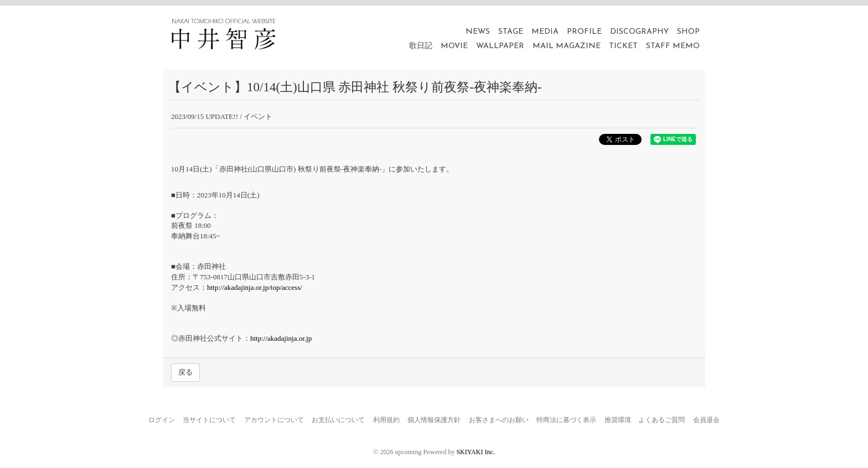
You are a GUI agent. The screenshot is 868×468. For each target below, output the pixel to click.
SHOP (688, 32)
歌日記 (421, 46)
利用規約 (386, 420)
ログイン (162, 420)
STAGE (511, 32)
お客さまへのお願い (499, 420)
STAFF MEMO (673, 46)
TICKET (623, 46)
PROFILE (584, 32)
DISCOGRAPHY (639, 32)
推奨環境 (618, 420)
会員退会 (706, 420)
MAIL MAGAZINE (567, 46)
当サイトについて (209, 420)
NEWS (478, 32)
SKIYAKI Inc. (475, 452)
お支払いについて (338, 420)
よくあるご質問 (662, 420)
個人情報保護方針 (434, 420)
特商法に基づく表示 (566, 420)
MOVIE (454, 46)
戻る (185, 372)
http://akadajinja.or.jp (281, 338)
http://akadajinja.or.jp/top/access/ (255, 287)
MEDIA (545, 32)
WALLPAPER (500, 46)
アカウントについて (274, 420)
